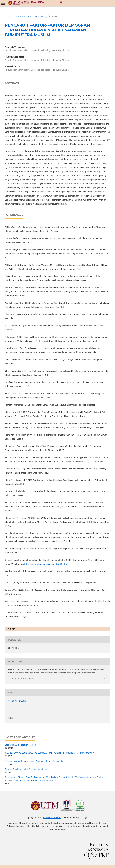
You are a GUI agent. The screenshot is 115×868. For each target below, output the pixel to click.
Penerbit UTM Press (52, 817)
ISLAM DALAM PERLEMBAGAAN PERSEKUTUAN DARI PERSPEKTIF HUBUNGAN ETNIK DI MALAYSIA (50, 753)
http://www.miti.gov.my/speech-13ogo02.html (46, 564)
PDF (12, 629)
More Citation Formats (22, 679)
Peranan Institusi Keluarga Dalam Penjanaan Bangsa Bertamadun (34, 761)
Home (8, 16)
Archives (19, 16)
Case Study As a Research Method (20, 745)
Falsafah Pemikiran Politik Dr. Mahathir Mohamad (27, 769)
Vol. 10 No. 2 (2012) (37, 16)
